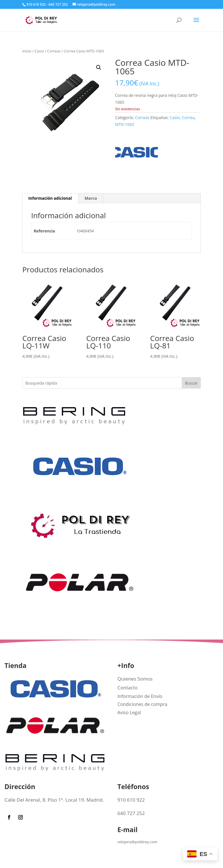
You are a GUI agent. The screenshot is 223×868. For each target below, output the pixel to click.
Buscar (191, 383)
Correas (54, 51)
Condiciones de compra (143, 704)
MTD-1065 (125, 124)
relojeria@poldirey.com (138, 842)
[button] (99, 68)
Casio (39, 51)
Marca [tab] (91, 198)
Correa (188, 118)
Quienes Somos (135, 679)
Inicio (27, 51)
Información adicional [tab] (50, 198)
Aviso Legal (129, 712)
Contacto (128, 688)
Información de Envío (140, 696)
